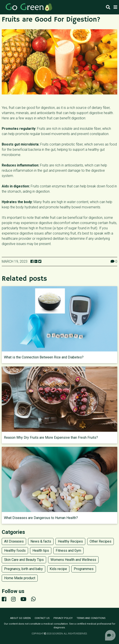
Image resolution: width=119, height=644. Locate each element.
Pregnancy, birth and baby (23, 569)
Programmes (84, 569)
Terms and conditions (91, 618)
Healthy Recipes (70, 541)
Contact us (42, 618)
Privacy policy (63, 618)
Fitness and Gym (68, 551)
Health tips (41, 551)
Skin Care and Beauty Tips (24, 560)
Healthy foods (15, 551)
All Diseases (14, 541)
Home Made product (20, 578)
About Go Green (20, 618)
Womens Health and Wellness (73, 560)
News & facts (41, 541)
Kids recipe (58, 569)
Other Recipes (101, 541)
